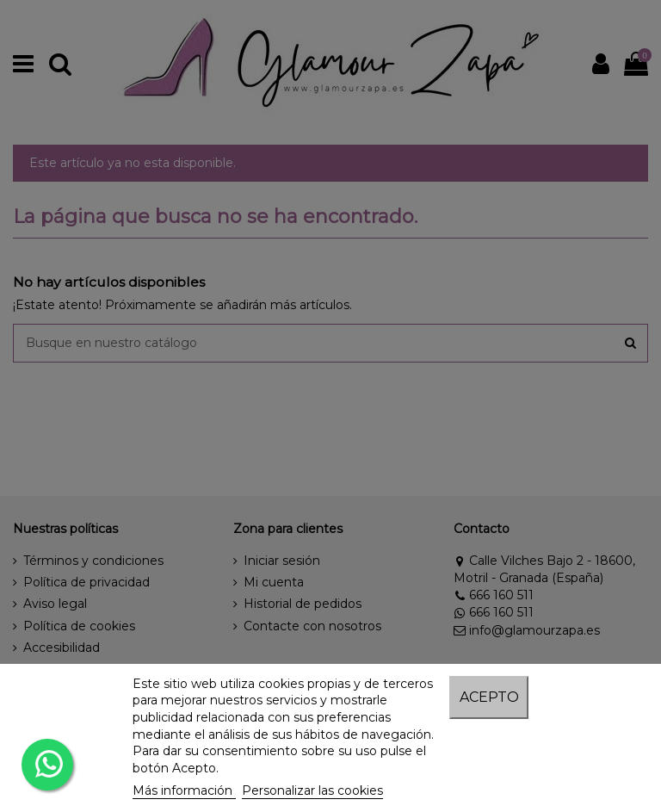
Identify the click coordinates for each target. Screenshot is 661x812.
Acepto (489, 697)
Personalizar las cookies (312, 790)
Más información (184, 790)
